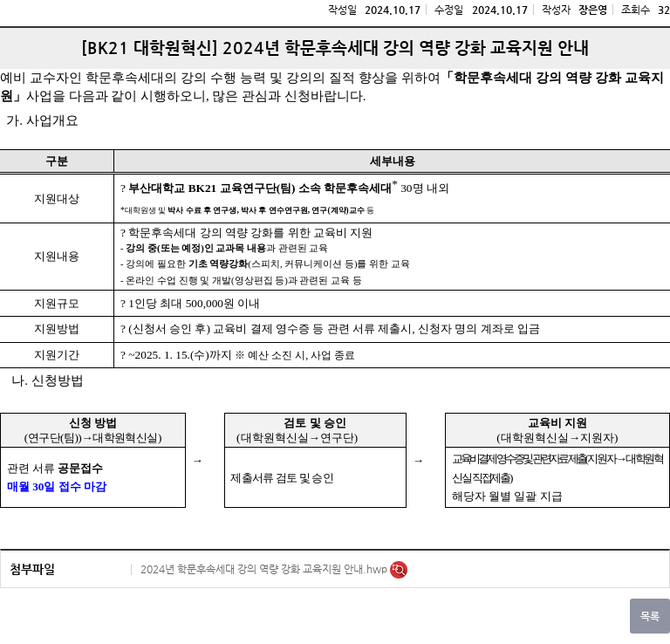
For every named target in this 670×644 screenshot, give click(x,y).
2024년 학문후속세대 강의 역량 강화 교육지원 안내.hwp (265, 569)
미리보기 (399, 570)
